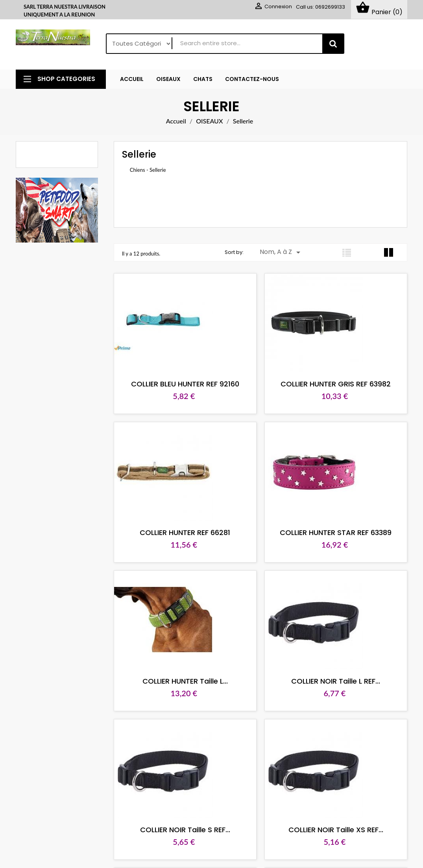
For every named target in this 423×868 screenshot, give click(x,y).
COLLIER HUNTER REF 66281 (183, 533)
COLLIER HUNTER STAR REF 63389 (329, 533)
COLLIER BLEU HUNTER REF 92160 (183, 384)
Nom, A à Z (281, 253)
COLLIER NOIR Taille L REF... (329, 681)
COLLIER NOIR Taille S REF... (183, 830)
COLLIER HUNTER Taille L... (183, 681)
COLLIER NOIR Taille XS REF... (329, 830)
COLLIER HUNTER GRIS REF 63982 (329, 384)
